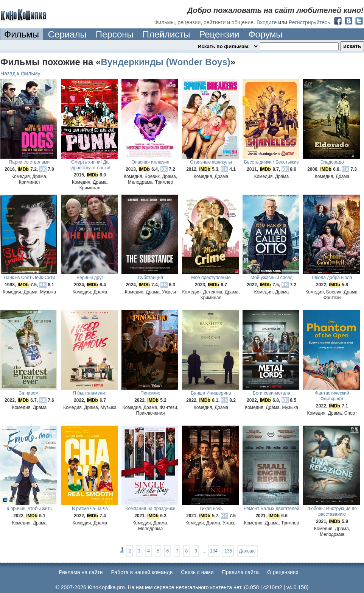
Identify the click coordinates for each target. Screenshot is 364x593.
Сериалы (67, 34)
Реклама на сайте (81, 572)
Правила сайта (240, 572)
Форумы (265, 34)
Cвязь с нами (197, 572)
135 (228, 551)
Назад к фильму (20, 73)
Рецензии (219, 34)
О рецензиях (283, 572)
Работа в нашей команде (142, 572)
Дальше (247, 551)
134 (214, 551)
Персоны (115, 34)
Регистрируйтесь (309, 22)
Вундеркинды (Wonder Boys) (165, 62)
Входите (267, 22)
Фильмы (22, 34)
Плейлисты (166, 34)
